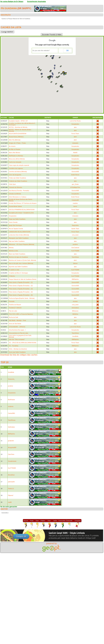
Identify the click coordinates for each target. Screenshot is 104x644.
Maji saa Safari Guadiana (17, 241)
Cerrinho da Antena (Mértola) (18, 172)
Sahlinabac (11, 427)
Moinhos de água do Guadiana (18, 257)
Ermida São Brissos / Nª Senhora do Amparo (23, 203)
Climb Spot (12, 184)
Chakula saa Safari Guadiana (18, 181)
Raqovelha (75, 225)
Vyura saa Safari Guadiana (17, 352)
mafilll (10, 502)
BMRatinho (75, 279)
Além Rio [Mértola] (15, 140)
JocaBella (75, 336)
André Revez (75, 175)
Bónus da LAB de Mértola (17, 159)
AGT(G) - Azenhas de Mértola (18, 127)
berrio (75, 206)
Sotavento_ (12, 379)
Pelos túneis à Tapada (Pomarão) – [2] (21, 286)
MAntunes (75, 311)
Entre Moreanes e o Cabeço (18, 197)
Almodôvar (11, 475)
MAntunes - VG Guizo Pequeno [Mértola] (22, 244)
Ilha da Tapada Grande (16, 229)
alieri (75, 137)
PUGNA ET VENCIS (15, 308)
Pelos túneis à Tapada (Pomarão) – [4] (21, 292)
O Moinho (12, 276)
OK (67, 51)
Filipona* (11, 495)
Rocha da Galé (13, 317)
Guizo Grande (13, 222)
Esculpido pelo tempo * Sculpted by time (21, 213)
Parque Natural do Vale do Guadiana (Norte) (23, 279)
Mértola (11, 248)
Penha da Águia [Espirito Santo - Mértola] (22, 298)
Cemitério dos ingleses (16, 168)
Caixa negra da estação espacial (19, 165)
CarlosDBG (12, 413)
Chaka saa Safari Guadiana (17, 178)
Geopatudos (75, 124)
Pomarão (12, 301)
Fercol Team (75, 134)
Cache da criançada (15, 162)
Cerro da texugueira (15, 175)
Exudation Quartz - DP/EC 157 (18, 121)
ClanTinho (11, 454)
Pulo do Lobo (13, 311)
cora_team (75, 235)
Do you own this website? (41, 51)
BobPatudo (11, 400)
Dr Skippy (24, 8)
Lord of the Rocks (75, 121)
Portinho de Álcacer (15, 305)
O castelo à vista (14, 270)
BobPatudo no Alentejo (16, 156)
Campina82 (75, 200)
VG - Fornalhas (14, 346)
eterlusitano (75, 308)
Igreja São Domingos (15, 225)
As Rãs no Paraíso (15, 149)
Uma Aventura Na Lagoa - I (17, 330)
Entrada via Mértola (15, 194)
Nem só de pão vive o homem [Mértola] (21, 263)
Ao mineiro (12, 146)
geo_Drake (75, 184)
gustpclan (11, 441)
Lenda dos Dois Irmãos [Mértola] (19, 235)
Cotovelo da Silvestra (15, 187)
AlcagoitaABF (12, 447)
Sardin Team (75, 229)
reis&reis (11, 406)
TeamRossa (12, 420)
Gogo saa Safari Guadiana (17, 219)
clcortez (75, 301)
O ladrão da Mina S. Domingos (18, 273)
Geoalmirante (12, 461)
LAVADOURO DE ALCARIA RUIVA (20, 232)
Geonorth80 (75, 172)
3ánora (75, 263)
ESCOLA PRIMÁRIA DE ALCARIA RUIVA (22, 210)
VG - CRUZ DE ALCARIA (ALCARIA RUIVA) (23, 343)
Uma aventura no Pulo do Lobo (18, 333)
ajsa (75, 127)
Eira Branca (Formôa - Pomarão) (19, 191)
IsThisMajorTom (75, 187)
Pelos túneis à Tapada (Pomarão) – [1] (21, 282)
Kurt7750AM (75, 251)
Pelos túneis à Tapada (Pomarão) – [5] (21, 295)
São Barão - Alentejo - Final (17, 320)
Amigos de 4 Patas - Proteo (17, 143)
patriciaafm (11, 482)
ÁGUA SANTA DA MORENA (18, 134)
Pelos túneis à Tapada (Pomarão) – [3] (21, 289)
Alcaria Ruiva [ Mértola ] (16, 137)
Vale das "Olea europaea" (17, 339)
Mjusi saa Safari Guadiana (17, 254)
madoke (75, 203)
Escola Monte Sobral (15, 206)
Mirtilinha (75, 314)
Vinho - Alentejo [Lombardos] (18, 349)
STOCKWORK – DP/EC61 (17, 327)
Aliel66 (75, 153)
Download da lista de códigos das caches (19, 355)
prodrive (75, 244)
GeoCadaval (75, 248)
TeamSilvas (75, 257)
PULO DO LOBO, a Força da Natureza (21, 314)
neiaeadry (75, 143)
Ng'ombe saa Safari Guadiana (18, 267)
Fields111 (11, 489)
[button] (58, 91)
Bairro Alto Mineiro (15, 153)
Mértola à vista (13, 251)
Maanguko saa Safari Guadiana (19, 238)
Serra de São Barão (15, 324)
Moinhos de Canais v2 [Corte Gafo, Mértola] (22, 260)
